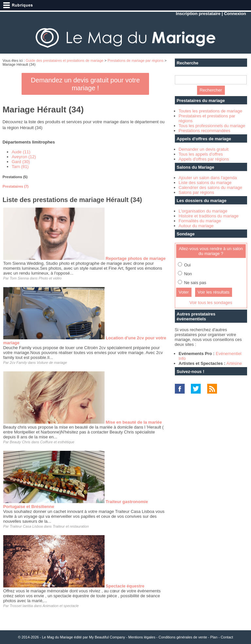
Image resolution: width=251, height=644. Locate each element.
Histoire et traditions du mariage (209, 216)
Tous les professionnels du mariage (212, 126)
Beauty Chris (20, 442)
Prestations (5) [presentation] (15, 177)
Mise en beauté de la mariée (134, 422)
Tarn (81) (20, 167)
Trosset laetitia (21, 606)
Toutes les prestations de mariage (210, 111)
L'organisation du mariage (203, 211)
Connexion (235, 14)
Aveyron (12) (24, 157)
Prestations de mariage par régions (135, 60)
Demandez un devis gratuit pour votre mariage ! (85, 84)
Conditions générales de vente (183, 637)
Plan (214, 637)
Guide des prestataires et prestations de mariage (65, 60)
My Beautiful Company (107, 637)
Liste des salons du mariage (205, 183)
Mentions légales (142, 637)
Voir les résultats (214, 292)
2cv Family (18, 363)
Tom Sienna (19, 278)
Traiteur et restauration (71, 526)
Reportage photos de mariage (135, 258)
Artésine (234, 363)
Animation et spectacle (61, 606)
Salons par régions (196, 192)
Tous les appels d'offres (201, 154)
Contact (227, 637)
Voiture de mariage (52, 363)
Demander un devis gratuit (204, 149)
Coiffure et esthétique (57, 442)
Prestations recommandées (205, 131)
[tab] (85, 177)
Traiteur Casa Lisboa (26, 526)
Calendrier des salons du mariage (210, 187)
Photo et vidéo (50, 278)
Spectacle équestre (125, 586)
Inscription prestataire (198, 14)
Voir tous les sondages (211, 303)
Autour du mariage (196, 226)
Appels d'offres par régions (204, 159)
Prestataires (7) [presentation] (16, 186)
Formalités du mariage (200, 221)
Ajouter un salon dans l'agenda (208, 178)
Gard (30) (21, 162)
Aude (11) (21, 152)
